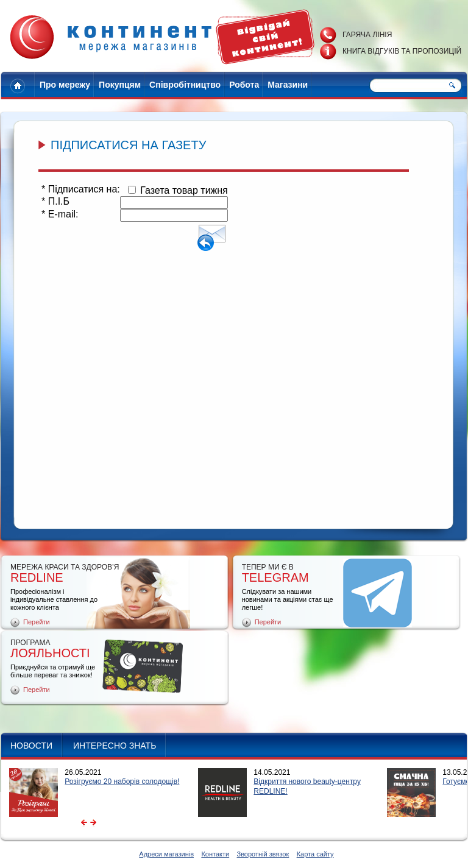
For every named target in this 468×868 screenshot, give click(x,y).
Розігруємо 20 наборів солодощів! (122, 782)
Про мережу (65, 85)
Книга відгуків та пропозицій (402, 51)
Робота (244, 85)
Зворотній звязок (263, 854)
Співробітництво (185, 85)
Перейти (37, 622)
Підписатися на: (81, 189)
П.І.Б (55, 201)
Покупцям (120, 85)
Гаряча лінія (367, 35)
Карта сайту (315, 854)
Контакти (215, 854)
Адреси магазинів (166, 854)
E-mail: (60, 214)
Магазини (288, 85)
